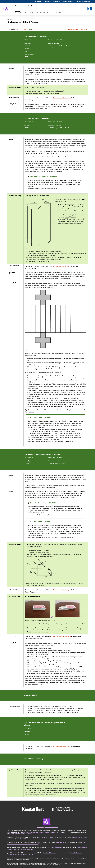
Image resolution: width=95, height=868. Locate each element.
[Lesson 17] (60, 13)
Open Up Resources (60, 842)
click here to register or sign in (62, 98)
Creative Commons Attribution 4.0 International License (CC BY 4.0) (44, 832)
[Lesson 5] (25, 13)
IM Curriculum (38, 1)
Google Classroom (68, 1)
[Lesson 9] (35, 13)
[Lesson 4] (23, 13)
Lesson (24, 29)
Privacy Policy (40, 827)
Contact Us (56, 1)
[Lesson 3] (21, 13)
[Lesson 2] (18, 13)
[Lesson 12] (44, 13)
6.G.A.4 (27, 52)
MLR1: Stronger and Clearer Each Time (60, 128)
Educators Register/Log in (83, 1)
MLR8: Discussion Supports (57, 464)
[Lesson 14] (50, 13)
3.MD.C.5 (28, 46)
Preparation (13, 29)
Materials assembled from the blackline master (60, 47)
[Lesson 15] (54, 13)
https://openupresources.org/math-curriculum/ (20, 834)
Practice (32, 29)
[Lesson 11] (41, 13)
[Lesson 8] (33, 13)
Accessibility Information (52, 827)
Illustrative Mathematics (48, 837)
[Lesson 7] (30, 13)
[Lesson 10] (38, 13)
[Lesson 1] (16, 13)
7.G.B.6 (27, 57)
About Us (48, 1)
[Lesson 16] (57, 13)
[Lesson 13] (47, 13)
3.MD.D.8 (28, 49)
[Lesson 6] (28, 13)
